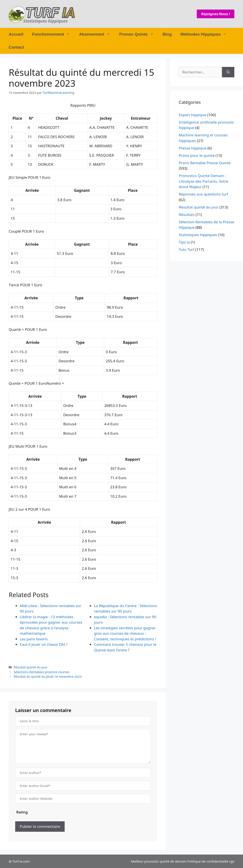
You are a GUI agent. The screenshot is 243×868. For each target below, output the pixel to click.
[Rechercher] (228, 72)
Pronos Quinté (139, 34)
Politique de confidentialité (208, 861)
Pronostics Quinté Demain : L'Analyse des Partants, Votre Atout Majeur (204, 181)
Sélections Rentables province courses (42, 672)
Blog (167, 34)
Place (17, 118)
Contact (16, 47)
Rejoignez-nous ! (216, 14)
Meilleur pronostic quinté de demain (159, 861)
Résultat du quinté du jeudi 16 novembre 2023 (48, 677)
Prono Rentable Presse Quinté (205, 163)
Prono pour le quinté (197, 155)
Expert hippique (193, 115)
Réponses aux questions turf (203, 194)
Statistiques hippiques (198, 235)
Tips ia (184, 242)
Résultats (187, 215)
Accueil (16, 34)
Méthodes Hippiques (206, 34)
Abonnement (97, 34)
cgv (232, 861)
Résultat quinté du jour (30, 667)
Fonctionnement (53, 34)
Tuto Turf (187, 249)
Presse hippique (193, 148)
